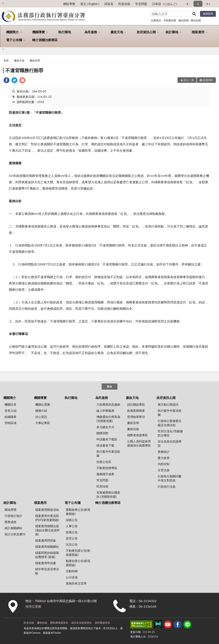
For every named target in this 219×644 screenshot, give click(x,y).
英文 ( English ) (90, 4)
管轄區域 (10, 423)
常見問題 (141, 4)
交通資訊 (156, 20)
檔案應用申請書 (46, 563)
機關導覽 (39, 32)
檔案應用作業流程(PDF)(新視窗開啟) (47, 518)
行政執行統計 (13, 516)
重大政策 (164, 458)
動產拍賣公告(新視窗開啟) (78, 563)
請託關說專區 (136, 404)
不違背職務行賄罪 (24, 70)
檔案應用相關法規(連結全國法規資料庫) (47, 530)
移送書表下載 (105, 445)
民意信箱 (124, 4)
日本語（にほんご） (166, 4)
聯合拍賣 (196, 20)
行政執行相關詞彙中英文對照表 (170, 478)
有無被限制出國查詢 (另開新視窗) (108, 494)
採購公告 (72, 520)
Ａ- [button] (188, 4)
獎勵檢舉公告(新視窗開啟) (78, 512)
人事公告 (72, 526)
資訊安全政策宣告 (81, 623)
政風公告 (72, 532)
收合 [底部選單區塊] (109, 386)
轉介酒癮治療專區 (45, 40)
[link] (7, 81)
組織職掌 (10, 417)
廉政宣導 (35, 60)
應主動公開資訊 (168, 404)
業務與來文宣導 (76, 583)
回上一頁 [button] (189, 80)
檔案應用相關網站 (47, 547)
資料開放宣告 (102, 623)
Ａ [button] (198, 4)
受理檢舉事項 (136, 417)
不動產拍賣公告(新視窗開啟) (78, 553)
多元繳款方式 (105, 427)
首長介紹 (10, 411)
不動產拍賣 (170, 20)
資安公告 (72, 538)
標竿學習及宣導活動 (47, 571)
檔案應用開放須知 (47, 510)
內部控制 (164, 464)
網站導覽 (69, 4)
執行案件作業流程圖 (108, 454)
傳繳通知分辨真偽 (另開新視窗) (108, 419)
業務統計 (164, 452)
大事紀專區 (43, 423)
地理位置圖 (33, 606)
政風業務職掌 (136, 411)
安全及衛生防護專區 (170, 443)
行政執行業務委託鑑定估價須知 (170, 423)
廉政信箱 (133, 429)
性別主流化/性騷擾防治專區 (170, 433)
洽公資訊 (41, 417)
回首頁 (109, 4)
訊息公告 (72, 544)
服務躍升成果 (105, 474)
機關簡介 (12, 32)
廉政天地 (117, 32)
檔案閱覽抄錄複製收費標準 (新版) (47, 555)
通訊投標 (183, 20)
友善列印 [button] (208, 80)
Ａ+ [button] (208, 4)
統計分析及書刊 (15, 534)
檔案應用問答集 (46, 540)
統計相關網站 (13, 528)
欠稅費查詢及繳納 (108, 404)
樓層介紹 (41, 411)
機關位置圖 (43, 404)
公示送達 (72, 577)
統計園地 (172, 32)
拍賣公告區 (104, 462)
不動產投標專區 (107, 468)
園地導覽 (10, 510)
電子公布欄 (14, 40)
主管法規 (164, 470)
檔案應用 (198, 32)
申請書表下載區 (107, 439)
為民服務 (91, 32)
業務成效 (10, 522)
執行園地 (65, 32)
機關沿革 (10, 404)
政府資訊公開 (146, 32)
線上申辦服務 (105, 411)
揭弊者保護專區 (137, 435)
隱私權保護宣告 (59, 623)
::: (3, 3)
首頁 (6, 60)
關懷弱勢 (102, 433)
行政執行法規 (167, 486)
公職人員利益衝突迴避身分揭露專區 (139, 443)
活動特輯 (72, 571)
